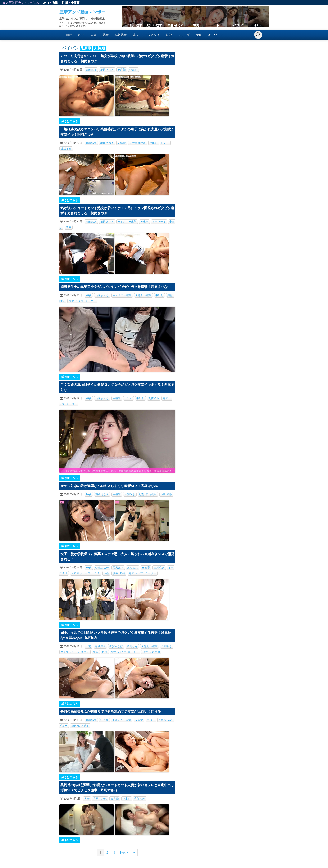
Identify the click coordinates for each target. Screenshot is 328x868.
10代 (69, 35)
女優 (199, 35)
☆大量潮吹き (138, 143)
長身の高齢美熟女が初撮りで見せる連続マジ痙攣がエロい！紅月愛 (111, 712)
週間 (55, 3)
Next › (124, 853)
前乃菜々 (118, 568)
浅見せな (132, 646)
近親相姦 (66, 149)
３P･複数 (166, 494)
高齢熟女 (121, 35)
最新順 (86, 48)
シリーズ (184, 35)
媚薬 (106, 573)
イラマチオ (159, 222)
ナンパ (129, 398)
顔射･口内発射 (148, 494)
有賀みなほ (116, 646)
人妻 (94, 35)
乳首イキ (154, 398)
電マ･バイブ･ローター (82, 301)
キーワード (215, 35)
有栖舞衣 (100, 646)
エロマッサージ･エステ (86, 573)
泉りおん (133, 568)
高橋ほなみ (102, 494)
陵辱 (69, 227)
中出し (134, 70)
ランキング (152, 35)
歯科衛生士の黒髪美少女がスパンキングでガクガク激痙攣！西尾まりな (114, 287)
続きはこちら (70, 121)
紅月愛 (104, 720)
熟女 (106, 35)
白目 (105, 652)
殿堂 (169, 35)
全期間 (76, 3)
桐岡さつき (107, 70)
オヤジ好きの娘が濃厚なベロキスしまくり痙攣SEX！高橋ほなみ (109, 486)
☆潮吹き (130, 494)
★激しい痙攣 (143, 295)
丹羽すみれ (100, 799)
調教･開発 (119, 573)
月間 (65, 3)
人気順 (100, 48)
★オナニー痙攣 (127, 222)
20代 (81, 35)
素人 (136, 35)
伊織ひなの (102, 568)
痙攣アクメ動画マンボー (82, 12)
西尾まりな (102, 295)
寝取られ (140, 799)
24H (46, 3)
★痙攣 (122, 70)
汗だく (165, 143)
